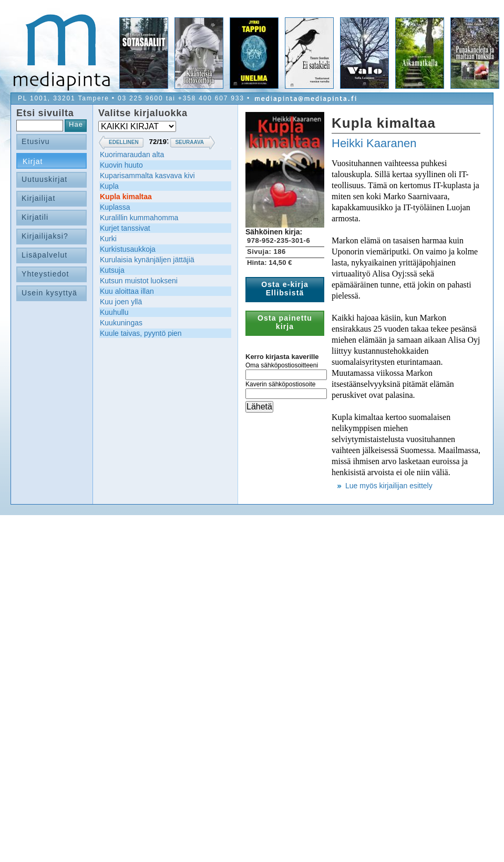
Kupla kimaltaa (126, 197)
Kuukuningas (121, 323)
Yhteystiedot (45, 274)
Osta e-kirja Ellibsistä (285, 289)
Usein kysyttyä (49, 293)
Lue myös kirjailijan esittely (389, 486)
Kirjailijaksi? (45, 236)
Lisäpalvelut (44, 255)
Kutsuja (112, 270)
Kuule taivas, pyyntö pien (141, 333)
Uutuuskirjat (44, 179)
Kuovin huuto (121, 165)
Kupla (109, 186)
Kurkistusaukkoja (128, 249)
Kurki (108, 239)
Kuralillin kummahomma (139, 218)
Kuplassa (115, 207)
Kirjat (33, 161)
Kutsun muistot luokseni (139, 281)
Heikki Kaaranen (374, 143)
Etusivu (36, 141)
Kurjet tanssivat (125, 228)
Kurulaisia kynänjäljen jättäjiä (147, 260)
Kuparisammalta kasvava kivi (147, 176)
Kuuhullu (114, 312)
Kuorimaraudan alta (132, 155)
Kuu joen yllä (121, 302)
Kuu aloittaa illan (127, 291)
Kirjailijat (38, 198)
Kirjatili (35, 217)
